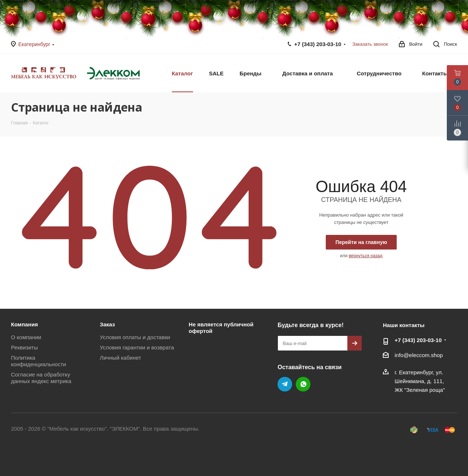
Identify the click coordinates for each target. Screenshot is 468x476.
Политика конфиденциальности (39, 361)
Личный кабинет (120, 358)
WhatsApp (303, 384)
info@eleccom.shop (419, 355)
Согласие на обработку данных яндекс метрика (41, 378)
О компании (26, 337)
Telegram (285, 384)
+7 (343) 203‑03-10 (318, 44)
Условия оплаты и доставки (135, 337)
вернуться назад (366, 256)
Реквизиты (24, 347)
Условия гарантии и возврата (137, 347)
